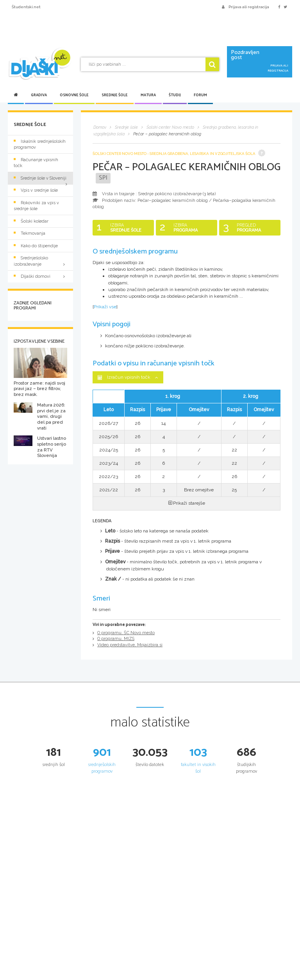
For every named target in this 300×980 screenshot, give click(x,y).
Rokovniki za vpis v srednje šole (36, 206)
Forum (200, 95)
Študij (175, 95)
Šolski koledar (31, 221)
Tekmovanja (29, 233)
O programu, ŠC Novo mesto (126, 633)
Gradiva (39, 95)
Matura (148, 95)
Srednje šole (115, 95)
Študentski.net (26, 7)
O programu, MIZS (116, 639)
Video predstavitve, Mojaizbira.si (130, 645)
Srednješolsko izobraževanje (40, 261)
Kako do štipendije (36, 246)
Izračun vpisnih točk (128, 377)
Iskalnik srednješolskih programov (40, 144)
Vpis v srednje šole (36, 190)
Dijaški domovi (40, 276)
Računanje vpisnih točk (36, 163)
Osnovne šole (74, 95)
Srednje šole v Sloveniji (40, 178)
